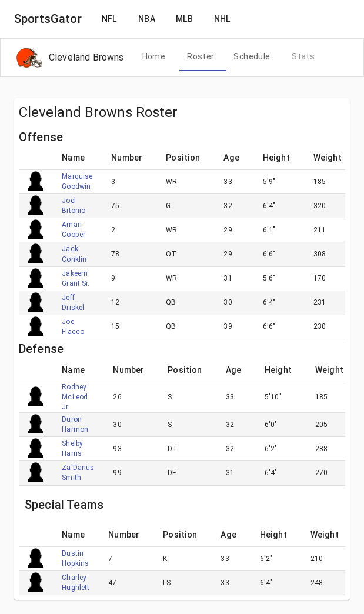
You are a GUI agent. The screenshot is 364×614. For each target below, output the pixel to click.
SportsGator (48, 19)
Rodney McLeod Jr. (75, 397)
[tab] (153, 57)
